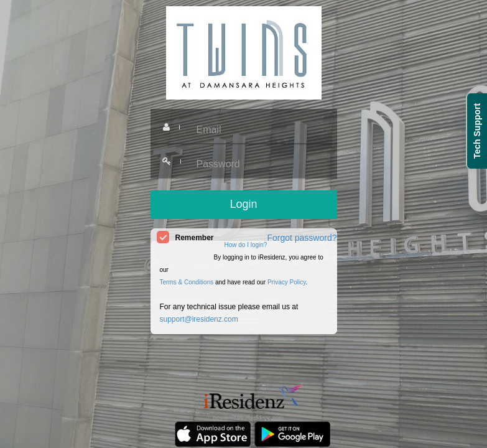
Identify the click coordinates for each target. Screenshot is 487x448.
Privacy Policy (287, 282)
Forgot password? (302, 238)
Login (243, 204)
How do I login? (246, 245)
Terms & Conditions (187, 282)
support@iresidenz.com (199, 319)
